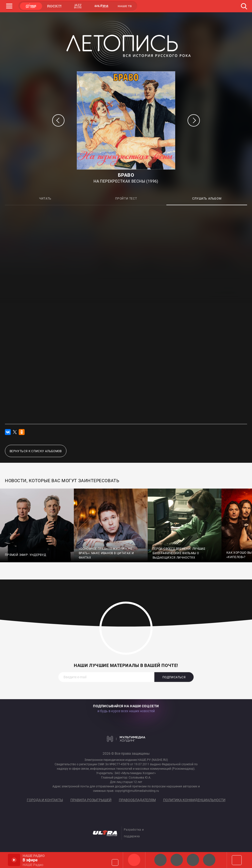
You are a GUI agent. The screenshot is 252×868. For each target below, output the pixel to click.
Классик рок (209, 860)
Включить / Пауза (14, 860)
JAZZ (78, 6)
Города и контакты (45, 800)
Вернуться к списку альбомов (36, 451)
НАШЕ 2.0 (160, 860)
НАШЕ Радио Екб (193, 860)
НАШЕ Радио (134, 860)
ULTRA (101, 6)
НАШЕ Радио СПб (177, 860)
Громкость (115, 862)
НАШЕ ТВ (125, 6)
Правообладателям (137, 800)
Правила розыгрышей (91, 800)
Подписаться (174, 677)
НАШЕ (31, 6)
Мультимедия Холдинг (126, 739)
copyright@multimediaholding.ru (137, 791)
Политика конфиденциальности (194, 800)
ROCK (54, 6)
